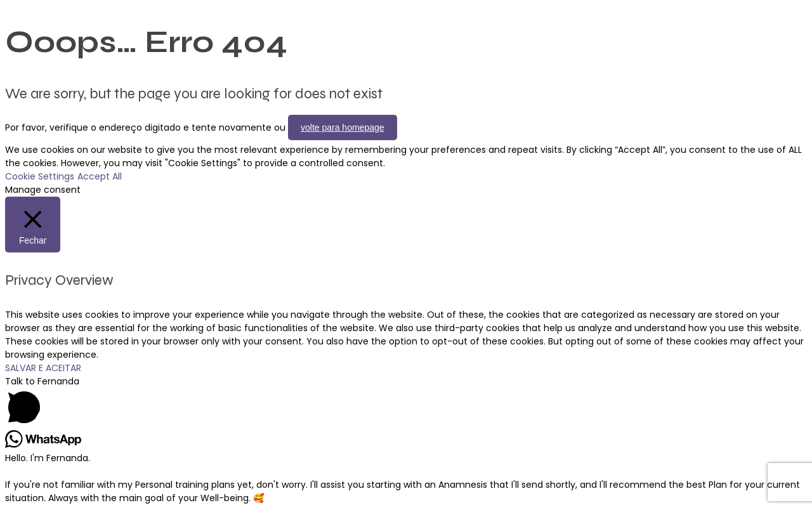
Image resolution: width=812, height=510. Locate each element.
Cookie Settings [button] (40, 176)
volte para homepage (343, 128)
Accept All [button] (100, 176)
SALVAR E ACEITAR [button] (43, 368)
